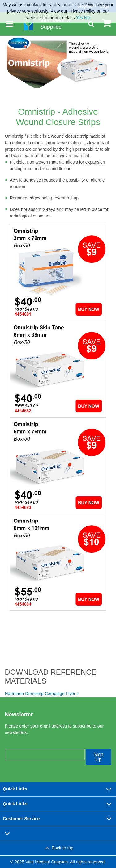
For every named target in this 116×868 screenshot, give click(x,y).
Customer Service (58, 819)
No (87, 18)
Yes (79, 18)
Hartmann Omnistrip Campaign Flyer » (42, 694)
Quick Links (58, 789)
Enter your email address (31, 744)
